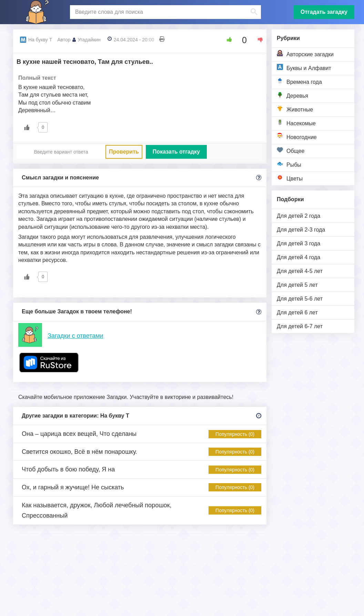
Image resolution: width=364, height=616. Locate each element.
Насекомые (296, 123)
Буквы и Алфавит (304, 67)
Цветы (290, 178)
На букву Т (40, 40)
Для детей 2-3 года (301, 230)
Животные (295, 109)
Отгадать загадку (324, 12)
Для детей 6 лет (297, 312)
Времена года (299, 81)
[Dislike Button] (258, 40)
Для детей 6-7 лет (300, 326)
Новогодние (297, 136)
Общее (291, 150)
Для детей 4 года (299, 257)
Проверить (124, 152)
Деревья (292, 95)
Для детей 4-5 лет (300, 271)
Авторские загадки (305, 54)
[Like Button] (227, 40)
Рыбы (289, 164)
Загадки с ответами (75, 336)
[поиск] (165, 12)
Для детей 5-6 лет (300, 299)
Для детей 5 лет (297, 285)
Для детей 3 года (299, 243)
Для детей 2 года (299, 216)
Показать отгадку (176, 152)
